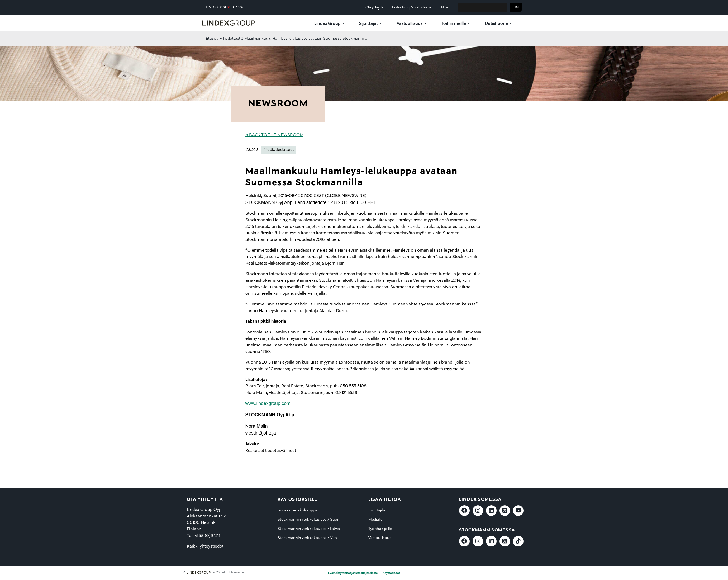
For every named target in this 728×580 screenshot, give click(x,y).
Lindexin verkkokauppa (297, 510)
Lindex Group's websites (410, 8)
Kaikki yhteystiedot (205, 546)
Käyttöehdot (391, 573)
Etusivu (212, 39)
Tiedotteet (232, 39)
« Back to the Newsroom (274, 135)
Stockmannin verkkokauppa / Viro (307, 538)
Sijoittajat (368, 24)
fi (442, 8)
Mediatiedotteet (279, 150)
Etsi (516, 7)
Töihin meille (454, 24)
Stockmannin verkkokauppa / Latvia (309, 529)
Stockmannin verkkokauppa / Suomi (310, 520)
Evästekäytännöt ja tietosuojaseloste (353, 573)
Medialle (375, 520)
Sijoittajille (377, 510)
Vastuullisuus (410, 24)
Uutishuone (496, 24)
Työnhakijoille (380, 529)
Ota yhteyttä (375, 8)
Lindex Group (327, 24)
